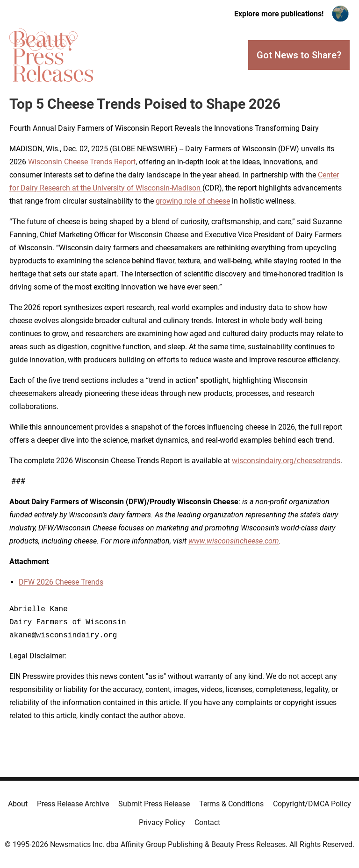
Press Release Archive (73, 804)
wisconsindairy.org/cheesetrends (286, 461)
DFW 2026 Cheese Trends (61, 582)
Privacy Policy (162, 822)
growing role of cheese (193, 201)
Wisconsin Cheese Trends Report (82, 162)
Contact (207, 822)
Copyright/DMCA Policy (312, 804)
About (18, 804)
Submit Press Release (154, 804)
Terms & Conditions (231, 804)
